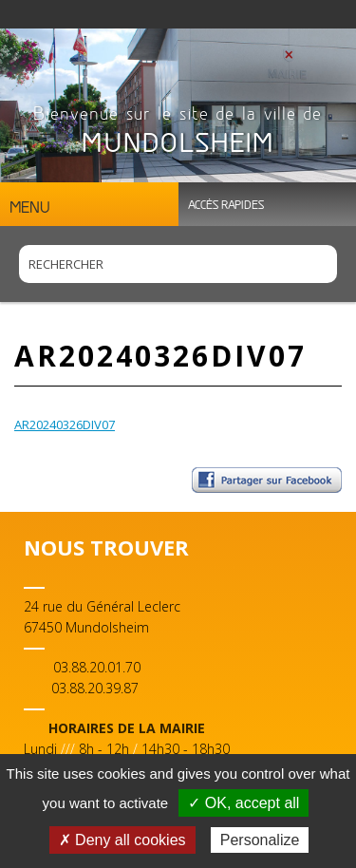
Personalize (260, 840)
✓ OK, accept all (244, 803)
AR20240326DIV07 (65, 425)
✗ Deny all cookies (122, 840)
